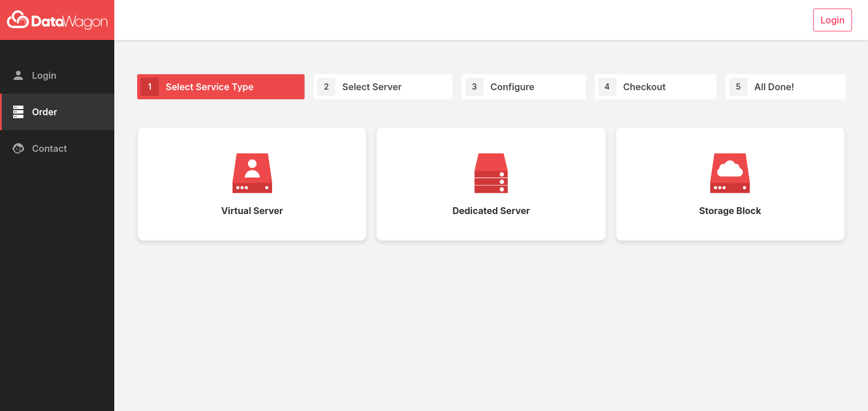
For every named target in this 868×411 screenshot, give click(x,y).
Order (34, 112)
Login (34, 75)
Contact (39, 148)
